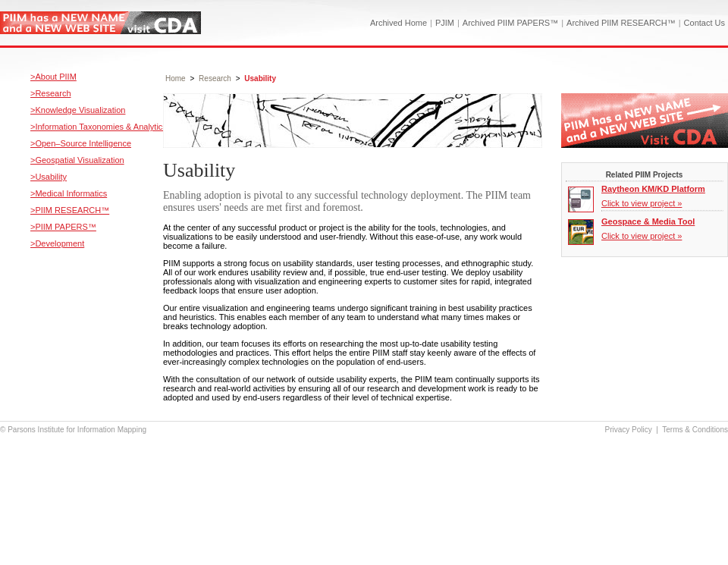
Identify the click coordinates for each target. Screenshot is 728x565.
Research (215, 78)
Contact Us (704, 23)
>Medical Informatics (69, 193)
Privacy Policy (629, 430)
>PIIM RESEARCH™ (70, 210)
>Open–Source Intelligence (81, 143)
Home (176, 78)
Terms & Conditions (695, 430)
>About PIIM (53, 77)
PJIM (445, 23)
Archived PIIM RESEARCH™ (621, 23)
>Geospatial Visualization (77, 160)
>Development (57, 243)
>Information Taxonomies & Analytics (99, 127)
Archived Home (399, 23)
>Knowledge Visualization (78, 110)
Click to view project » (642, 203)
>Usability (49, 177)
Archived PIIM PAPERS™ (510, 23)
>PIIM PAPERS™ (63, 227)
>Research (51, 93)
